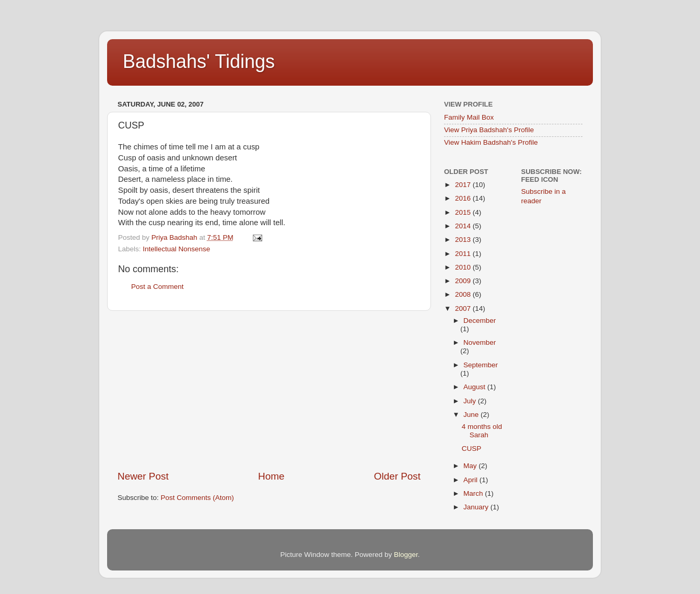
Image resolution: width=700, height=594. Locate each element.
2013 (464, 240)
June (472, 415)
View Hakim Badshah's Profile (491, 142)
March (474, 493)
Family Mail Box (469, 117)
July (471, 401)
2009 (464, 281)
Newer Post (143, 476)
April (471, 480)
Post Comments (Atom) (197, 498)
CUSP (472, 449)
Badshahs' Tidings (199, 61)
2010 (464, 267)
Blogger (406, 555)
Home (271, 476)
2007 (464, 308)
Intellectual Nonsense (176, 249)
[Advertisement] (269, 390)
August (475, 387)
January (477, 507)
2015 (464, 212)
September (481, 365)
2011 (464, 254)
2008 (464, 294)
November (480, 342)
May (471, 466)
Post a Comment (157, 287)
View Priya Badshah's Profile (489, 130)
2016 (464, 198)
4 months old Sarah (482, 431)
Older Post (397, 476)
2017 (464, 185)
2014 (464, 226)
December (480, 321)
